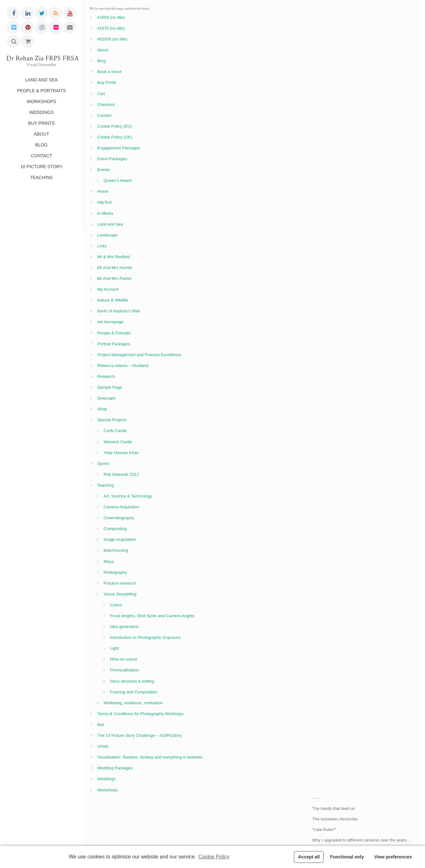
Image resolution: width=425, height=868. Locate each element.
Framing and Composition (134, 692)
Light (114, 648)
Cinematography (119, 518)
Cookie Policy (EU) (115, 126)
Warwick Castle (118, 442)
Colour (116, 605)
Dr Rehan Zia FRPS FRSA (41, 58)
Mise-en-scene (124, 659)
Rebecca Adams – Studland (123, 366)
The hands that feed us (333, 808)
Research (106, 376)
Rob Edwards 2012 (121, 474)
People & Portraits (114, 333)
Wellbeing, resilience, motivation (133, 703)
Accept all (309, 857)
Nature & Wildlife (113, 300)
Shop (102, 409)
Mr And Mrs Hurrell (114, 268)
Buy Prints (107, 82)
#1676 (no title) (111, 28)
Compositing (115, 529)
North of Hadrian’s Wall (118, 311)
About (103, 50)
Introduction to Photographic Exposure (145, 637)
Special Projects (112, 420)
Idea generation (124, 627)
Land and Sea (110, 224)
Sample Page (110, 387)
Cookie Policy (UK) (115, 137)
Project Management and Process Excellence (139, 355)
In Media (105, 213)
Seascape (106, 398)
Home (103, 191)
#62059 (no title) (112, 39)
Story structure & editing (132, 681)
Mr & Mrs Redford (114, 257)
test (101, 725)
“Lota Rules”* (324, 830)
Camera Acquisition (121, 507)
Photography (115, 572)
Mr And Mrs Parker (114, 278)
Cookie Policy (214, 857)
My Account (108, 289)
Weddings (106, 779)
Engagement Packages (119, 148)
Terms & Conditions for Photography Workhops (140, 714)
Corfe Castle (115, 431)
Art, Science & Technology (128, 496)
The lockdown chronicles (335, 819)
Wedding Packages (115, 768)
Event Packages (112, 159)
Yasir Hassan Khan (121, 453)
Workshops (108, 790)
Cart (101, 94)
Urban (103, 746)
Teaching (106, 485)
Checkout (106, 105)
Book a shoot (109, 72)
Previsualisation (125, 670)
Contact (104, 115)
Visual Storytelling (120, 594)
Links (102, 246)
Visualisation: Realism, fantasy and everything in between (150, 757)
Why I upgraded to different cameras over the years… (361, 840)
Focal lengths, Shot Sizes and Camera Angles (152, 616)
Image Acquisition (120, 539)
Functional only (347, 857)
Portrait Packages (114, 344)
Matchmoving (116, 550)
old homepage (110, 322)
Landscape (107, 235)
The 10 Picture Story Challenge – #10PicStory (139, 735)
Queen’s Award (118, 180)
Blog (101, 61)
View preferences (393, 857)
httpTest (105, 202)
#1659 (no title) (111, 17)
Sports (103, 464)
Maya (109, 561)
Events (104, 170)
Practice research (120, 583)
